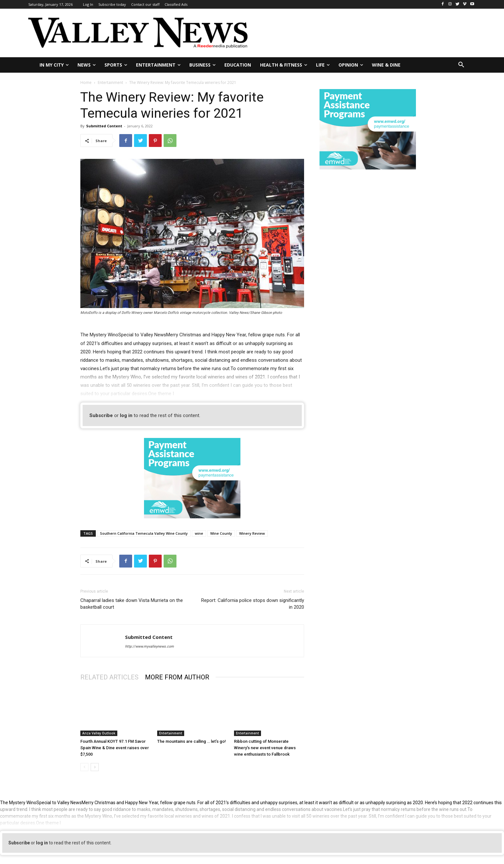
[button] (461, 65)
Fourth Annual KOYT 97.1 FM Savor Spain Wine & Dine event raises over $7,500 (115, 748)
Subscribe (101, 415)
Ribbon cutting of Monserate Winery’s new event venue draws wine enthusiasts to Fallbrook (265, 748)
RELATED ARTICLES (109, 677)
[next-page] (95, 767)
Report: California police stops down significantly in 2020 (253, 604)
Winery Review (252, 533)
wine (199, 533)
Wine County (221, 533)
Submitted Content (104, 126)
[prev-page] (84, 767)
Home (86, 82)
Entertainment (110, 82)
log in (126, 415)
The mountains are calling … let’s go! (192, 741)
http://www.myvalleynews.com (149, 646)
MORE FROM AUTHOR (177, 677)
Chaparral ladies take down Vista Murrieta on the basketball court (132, 604)
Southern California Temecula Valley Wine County (144, 533)
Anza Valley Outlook (99, 733)
